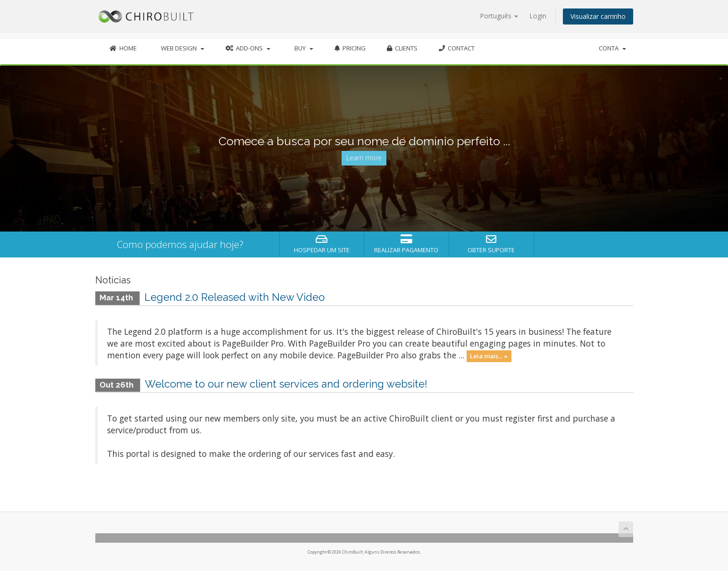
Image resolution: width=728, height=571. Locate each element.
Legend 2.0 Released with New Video (234, 297)
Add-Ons (248, 48)
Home (123, 48)
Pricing (350, 48)
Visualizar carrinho (598, 16)
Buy (302, 48)
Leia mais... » (489, 356)
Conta (612, 48)
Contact (457, 48)
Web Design (181, 48)
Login (538, 16)
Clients (402, 48)
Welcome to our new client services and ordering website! (286, 384)
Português (499, 16)
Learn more (364, 158)
